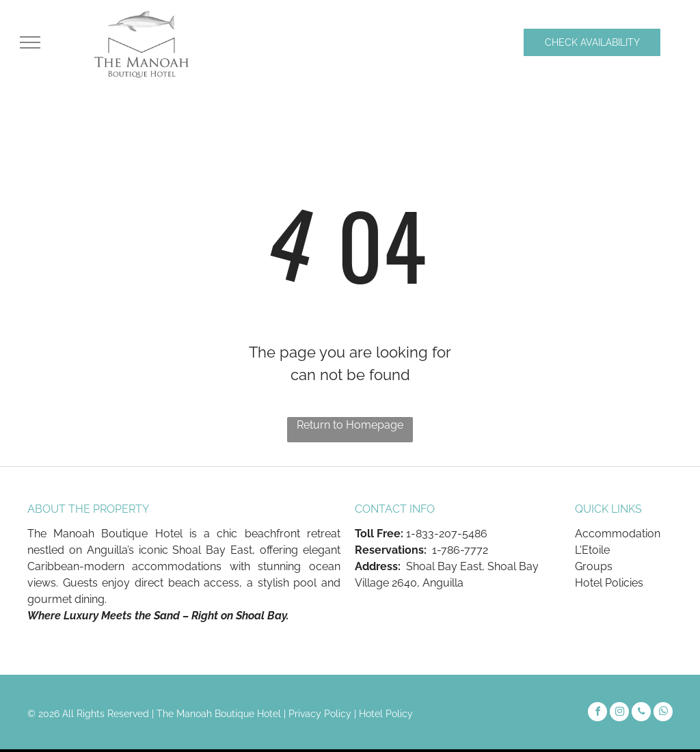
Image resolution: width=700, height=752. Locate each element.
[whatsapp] (663, 713)
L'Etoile (592, 550)
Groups (594, 566)
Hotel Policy (386, 714)
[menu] (30, 42)
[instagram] (619, 713)
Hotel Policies (609, 583)
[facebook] (597, 713)
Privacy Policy (320, 714)
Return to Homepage (350, 425)
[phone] (641, 713)
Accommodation (618, 534)
